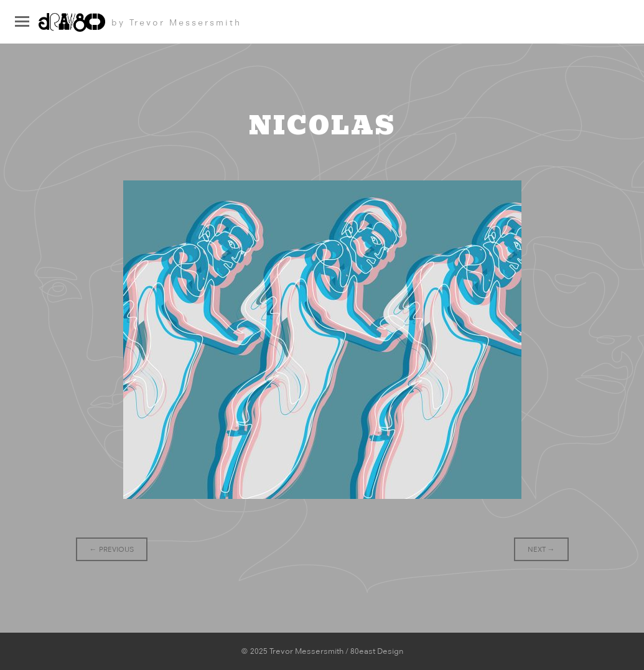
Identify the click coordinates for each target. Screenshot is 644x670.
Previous (112, 549)
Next (541, 549)
